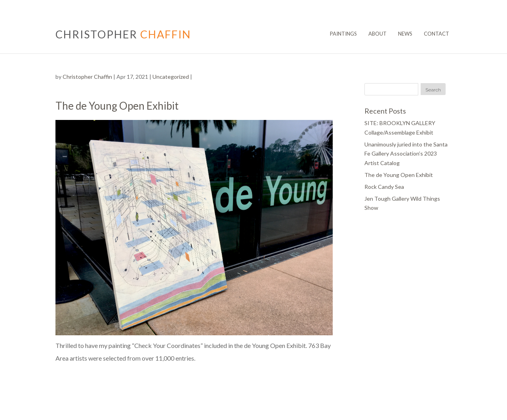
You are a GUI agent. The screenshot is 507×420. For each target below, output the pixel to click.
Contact (436, 34)
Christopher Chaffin (87, 77)
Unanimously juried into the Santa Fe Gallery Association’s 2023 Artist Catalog (406, 154)
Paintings (343, 34)
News (405, 34)
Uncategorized (171, 77)
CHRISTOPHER (123, 34)
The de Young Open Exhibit (399, 175)
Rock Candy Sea (384, 187)
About (377, 34)
